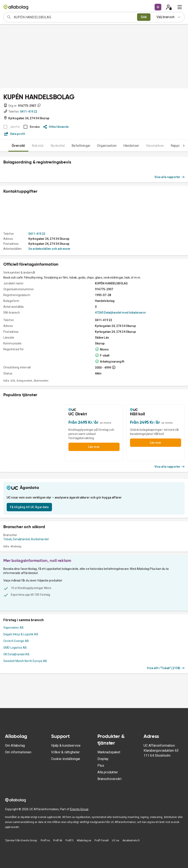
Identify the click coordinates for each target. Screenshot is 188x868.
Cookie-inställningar (66, 759)
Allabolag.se (84, 840)
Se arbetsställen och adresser (49, 249)
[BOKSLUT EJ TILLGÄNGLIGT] (11, 127)
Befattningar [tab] (73, 146)
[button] (158, 7)
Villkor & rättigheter (65, 752)
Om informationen (18, 752)
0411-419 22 (29, 112)
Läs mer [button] (94, 447)
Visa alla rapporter (170, 177)
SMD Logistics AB (15, 648)
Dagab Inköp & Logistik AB (21, 634)
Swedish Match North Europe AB (25, 661)
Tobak (8, 539)
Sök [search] (144, 17)
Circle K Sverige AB (16, 641)
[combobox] (74, 17)
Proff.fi (69, 840)
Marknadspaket (109, 752)
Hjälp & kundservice (66, 746)
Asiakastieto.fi (131, 840)
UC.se (116, 840)
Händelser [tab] (123, 146)
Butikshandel (40, 539)
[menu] (180, 7)
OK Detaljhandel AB (16, 654)
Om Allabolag (15, 746)
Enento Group (79, 809)
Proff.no (45, 840)
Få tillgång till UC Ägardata (29, 507)
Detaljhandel (21, 539)
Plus (101, 766)
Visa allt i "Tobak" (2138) (166, 668)
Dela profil (15, 134)
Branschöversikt (109, 779)
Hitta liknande (56, 127)
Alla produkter (108, 772)
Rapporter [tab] (170, 146)
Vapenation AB (13, 628)
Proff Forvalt (102, 840)
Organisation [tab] (98, 146)
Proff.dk (58, 840)
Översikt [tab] (10, 146)
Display (103, 759)
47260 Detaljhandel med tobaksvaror (121, 313)
